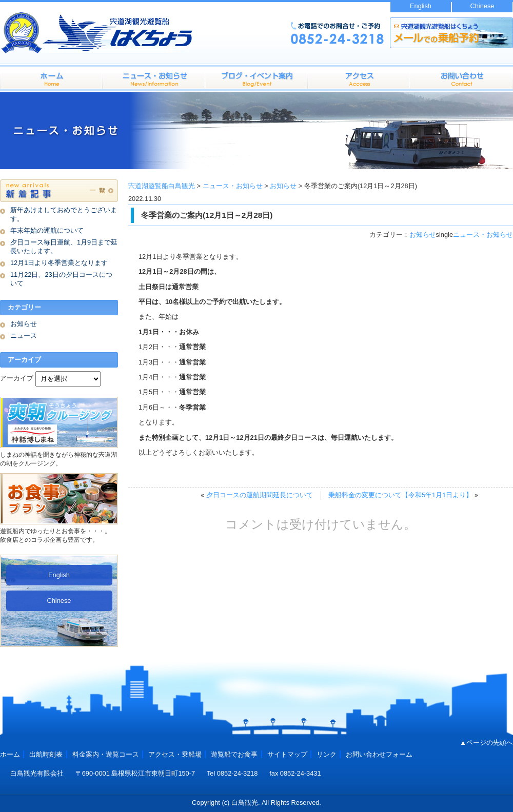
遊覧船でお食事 (234, 754)
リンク (327, 754)
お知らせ (423, 235)
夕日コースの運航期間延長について (260, 495)
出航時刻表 (256, 78)
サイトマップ (287, 754)
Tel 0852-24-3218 (232, 773)
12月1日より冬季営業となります (59, 263)
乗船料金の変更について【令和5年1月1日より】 (400, 495)
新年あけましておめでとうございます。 (64, 214)
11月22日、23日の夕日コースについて (61, 279)
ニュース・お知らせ (483, 235)
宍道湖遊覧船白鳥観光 (162, 186)
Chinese (482, 6)
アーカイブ (17, 378)
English (421, 6)
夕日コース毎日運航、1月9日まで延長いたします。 (64, 247)
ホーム (51, 78)
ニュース (24, 336)
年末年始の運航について (47, 230)
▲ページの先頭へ (486, 743)
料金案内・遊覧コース (154, 78)
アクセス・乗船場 (359, 78)
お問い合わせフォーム (462, 78)
